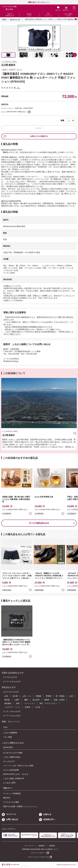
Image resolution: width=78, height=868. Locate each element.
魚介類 (15, 696)
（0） (18, 88)
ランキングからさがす (12, 711)
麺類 (26, 700)
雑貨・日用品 (59, 700)
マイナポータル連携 (11, 802)
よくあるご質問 (9, 783)
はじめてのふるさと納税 (13, 753)
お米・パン (27, 696)
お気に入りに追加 (75, 433)
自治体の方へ (47, 819)
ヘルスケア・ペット (12, 707)
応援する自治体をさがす (10, 15)
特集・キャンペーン (49, 15)
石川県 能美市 (8, 65)
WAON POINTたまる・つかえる (16, 774)
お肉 (6, 696)
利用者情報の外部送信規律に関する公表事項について (40, 849)
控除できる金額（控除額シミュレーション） (21, 806)
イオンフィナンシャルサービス (38, 857)
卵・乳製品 (60, 696)
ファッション (30, 703)
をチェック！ (39, 2)
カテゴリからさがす (11, 692)
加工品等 (36, 700)
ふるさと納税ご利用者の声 (14, 778)
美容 (18, 703)
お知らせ (45, 814)
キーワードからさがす (12, 682)
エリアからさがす (10, 677)
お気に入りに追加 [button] (30, 514)
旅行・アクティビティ (48, 703)
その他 (37, 707)
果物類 (39, 696)
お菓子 (17, 700)
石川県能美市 (7, 514)
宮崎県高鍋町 (39, 590)
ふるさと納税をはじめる (68, 15)
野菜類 (49, 696)
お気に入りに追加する (26, 136)
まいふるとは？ (9, 761)
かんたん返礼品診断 (11, 770)
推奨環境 (41, 846)
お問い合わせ (10, 819)
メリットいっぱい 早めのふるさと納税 (18, 766)
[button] (75, 55)
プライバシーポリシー (38, 853)
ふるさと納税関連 (10, 733)
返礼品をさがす (29, 15)
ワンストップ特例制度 (12, 794)
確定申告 (7, 798)
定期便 (27, 707)
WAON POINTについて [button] (29, 112)
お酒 (71, 696)
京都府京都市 (7, 590)
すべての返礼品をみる (39, 523)
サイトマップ (29, 846)
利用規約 (52, 846)
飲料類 (7, 700)
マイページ (9, 814)
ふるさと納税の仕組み (12, 757)
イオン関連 (7, 737)
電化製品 (8, 703)
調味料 (47, 700)
